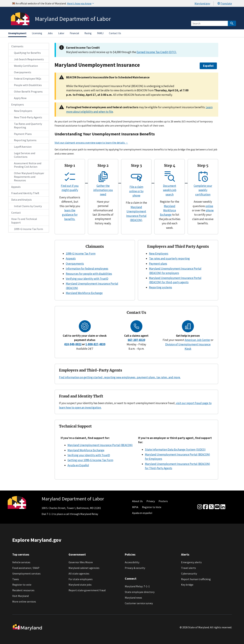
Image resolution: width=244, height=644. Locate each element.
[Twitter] (211, 507)
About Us (137, 501)
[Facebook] (205, 507)
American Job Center (197, 340)
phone (210, 210)
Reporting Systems (25, 140)
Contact (16, 213)
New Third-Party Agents (28, 117)
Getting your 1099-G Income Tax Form (90, 460)
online (209, 206)
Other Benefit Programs (28, 92)
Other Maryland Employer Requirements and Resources (29, 177)
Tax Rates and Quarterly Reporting (28, 126)
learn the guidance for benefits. (70, 215)
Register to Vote (152, 507)
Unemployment (17, 33)
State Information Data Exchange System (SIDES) (175, 450)
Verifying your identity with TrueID (87, 279)
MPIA (135, 507)
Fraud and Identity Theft (25, 193)
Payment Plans (23, 134)
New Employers (23, 111)
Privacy (151, 501)
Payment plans (158, 264)
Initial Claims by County (28, 206)
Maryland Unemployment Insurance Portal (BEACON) (100, 445)
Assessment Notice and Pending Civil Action (28, 165)
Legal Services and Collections (25, 155)
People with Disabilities (28, 85)
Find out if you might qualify (70, 186)
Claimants (17, 46)
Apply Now (20, 98)
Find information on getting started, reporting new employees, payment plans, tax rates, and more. (120, 377)
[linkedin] (223, 507)
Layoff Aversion (23, 147)
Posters (163, 501)
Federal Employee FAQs (28, 79)
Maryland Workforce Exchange (168, 210)
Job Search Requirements (29, 59)
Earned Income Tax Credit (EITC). (157, 52)
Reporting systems (161, 287)
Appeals (16, 187)
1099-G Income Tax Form (28, 229)
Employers (18, 104)
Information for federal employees (87, 269)
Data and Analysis (21, 200)
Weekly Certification (26, 66)
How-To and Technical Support (24, 221)
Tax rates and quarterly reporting (169, 258)
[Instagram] (200, 507)
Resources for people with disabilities (89, 274)
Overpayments (23, 72)
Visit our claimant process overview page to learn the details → (91, 143)
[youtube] (217, 507)
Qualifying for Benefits (27, 53)
